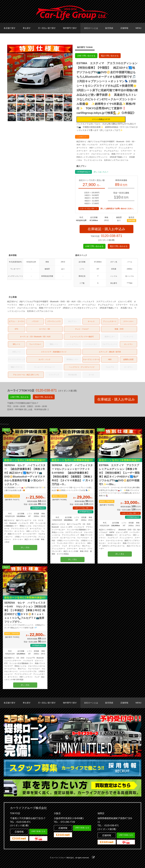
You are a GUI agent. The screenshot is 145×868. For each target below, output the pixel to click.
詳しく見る (25, 547)
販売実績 (109, 28)
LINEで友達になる (38, 831)
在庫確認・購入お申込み (106, 229)
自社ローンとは (91, 28)
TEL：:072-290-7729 (64, 822)
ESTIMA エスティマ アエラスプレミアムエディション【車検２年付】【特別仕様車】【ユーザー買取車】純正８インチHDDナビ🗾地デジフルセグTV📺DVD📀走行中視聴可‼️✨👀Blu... (119, 475)
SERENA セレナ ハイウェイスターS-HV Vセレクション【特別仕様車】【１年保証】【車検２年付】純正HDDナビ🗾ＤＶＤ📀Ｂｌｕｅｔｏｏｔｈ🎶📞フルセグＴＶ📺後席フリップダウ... (25, 612)
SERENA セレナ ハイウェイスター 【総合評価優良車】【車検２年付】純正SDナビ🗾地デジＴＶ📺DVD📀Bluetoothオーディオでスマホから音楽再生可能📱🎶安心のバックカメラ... (25, 475)
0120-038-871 (112, 236)
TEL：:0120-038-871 (108, 825)
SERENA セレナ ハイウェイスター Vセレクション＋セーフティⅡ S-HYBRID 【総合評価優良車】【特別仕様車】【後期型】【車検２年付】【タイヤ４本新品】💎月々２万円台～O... (72, 475)
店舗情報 (124, 28)
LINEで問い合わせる (86, 56)
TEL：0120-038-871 (20, 822)
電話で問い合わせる (110, 56)
